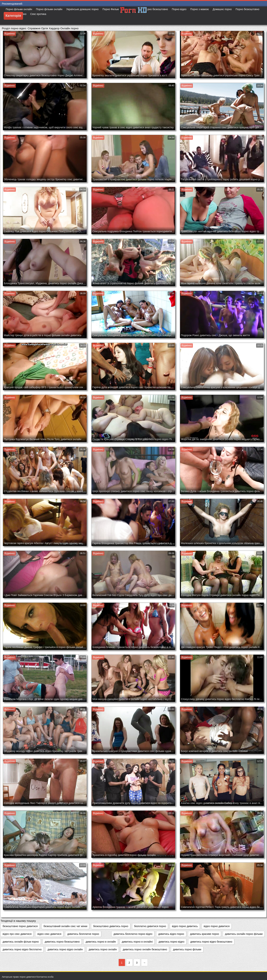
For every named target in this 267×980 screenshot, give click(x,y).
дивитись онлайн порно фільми (244, 934)
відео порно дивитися (217, 926)
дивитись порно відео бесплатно (22, 949)
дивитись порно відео (171, 942)
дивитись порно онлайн (103, 949)
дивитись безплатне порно (83, 934)
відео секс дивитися (49, 934)
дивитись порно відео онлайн (65, 949)
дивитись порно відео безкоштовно (211, 942)
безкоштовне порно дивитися (20, 926)
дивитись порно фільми (187, 949)
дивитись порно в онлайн (101, 942)
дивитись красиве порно (205, 934)
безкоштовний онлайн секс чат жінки (66, 926)
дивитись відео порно (171, 934)
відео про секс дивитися (17, 934)
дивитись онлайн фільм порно (21, 942)
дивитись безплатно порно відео (133, 934)
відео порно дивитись (185, 926)
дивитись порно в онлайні (137, 942)
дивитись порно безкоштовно (62, 942)
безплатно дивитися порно (150, 926)
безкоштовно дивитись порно (111, 926)
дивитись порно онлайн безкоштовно (145, 949)
